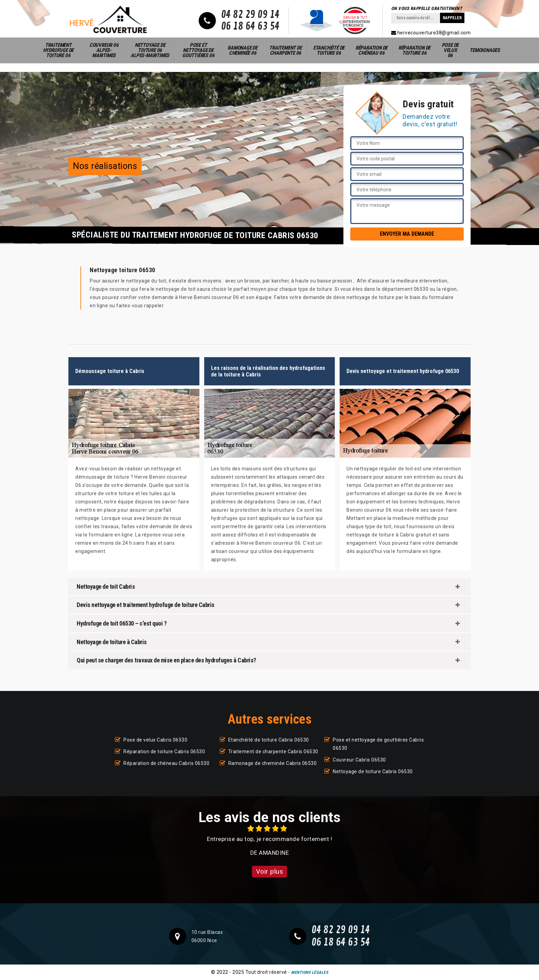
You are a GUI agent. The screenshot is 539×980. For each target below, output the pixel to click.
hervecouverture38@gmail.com (431, 33)
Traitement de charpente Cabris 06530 (273, 752)
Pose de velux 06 (450, 50)
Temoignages (485, 50)
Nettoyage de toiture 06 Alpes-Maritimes (150, 50)
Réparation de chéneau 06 (371, 50)
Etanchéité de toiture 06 (329, 50)
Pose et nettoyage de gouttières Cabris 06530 (378, 744)
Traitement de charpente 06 (285, 50)
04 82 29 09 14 (250, 15)
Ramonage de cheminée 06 (243, 50)
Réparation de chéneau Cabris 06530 (166, 763)
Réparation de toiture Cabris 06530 (164, 752)
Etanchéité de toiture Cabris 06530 (269, 740)
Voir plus (270, 871)
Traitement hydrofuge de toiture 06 (58, 50)
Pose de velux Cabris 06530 (155, 740)
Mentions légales (310, 972)
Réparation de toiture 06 (414, 50)
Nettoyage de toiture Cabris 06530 (373, 771)
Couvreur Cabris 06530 (359, 760)
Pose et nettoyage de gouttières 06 (198, 50)
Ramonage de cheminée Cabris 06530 (273, 763)
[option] (269, 841)
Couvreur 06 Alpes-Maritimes (104, 50)
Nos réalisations (105, 166)
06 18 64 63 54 (250, 26)
